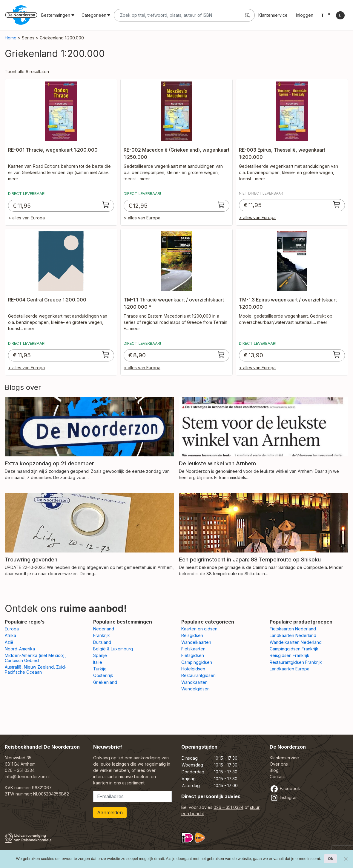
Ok (330, 859)
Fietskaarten (193, 649)
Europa (12, 629)
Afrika (10, 635)
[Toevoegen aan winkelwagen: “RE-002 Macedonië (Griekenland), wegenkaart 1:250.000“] (221, 205)
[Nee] (346, 859)
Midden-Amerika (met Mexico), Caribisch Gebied (35, 658)
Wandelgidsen (195, 689)
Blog (274, 770)
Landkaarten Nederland (293, 635)
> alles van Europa (26, 218)
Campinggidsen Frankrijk (294, 649)
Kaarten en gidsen (199, 629)
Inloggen (305, 15)
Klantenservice (273, 15)
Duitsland (102, 642)
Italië (98, 662)
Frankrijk (102, 635)
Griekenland (105, 682)
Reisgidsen (192, 635)
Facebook (285, 788)
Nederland (104, 629)
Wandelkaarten (196, 642)
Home (11, 38)
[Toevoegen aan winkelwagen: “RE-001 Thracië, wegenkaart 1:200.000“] (106, 205)
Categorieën (94, 15)
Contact (277, 777)
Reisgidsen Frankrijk (290, 655)
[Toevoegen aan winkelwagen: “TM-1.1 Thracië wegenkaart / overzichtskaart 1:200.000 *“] (221, 355)
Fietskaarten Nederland (293, 629)
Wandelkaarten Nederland (296, 642)
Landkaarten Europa (290, 669)
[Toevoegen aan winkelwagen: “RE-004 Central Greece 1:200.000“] (106, 355)
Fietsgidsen (193, 655)
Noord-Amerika (20, 649)
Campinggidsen (197, 662)
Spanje (100, 655)
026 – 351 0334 (20, 770)
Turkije (100, 669)
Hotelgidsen (193, 669)
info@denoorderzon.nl (27, 777)
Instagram (284, 797)
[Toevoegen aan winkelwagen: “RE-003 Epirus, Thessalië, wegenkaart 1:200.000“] (337, 204)
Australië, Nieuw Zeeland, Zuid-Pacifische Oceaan (36, 670)
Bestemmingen (56, 15)
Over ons (279, 764)
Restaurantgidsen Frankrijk (296, 662)
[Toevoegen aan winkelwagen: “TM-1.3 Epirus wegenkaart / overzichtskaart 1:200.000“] (337, 355)
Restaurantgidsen (198, 675)
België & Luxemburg (113, 649)
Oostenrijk (103, 675)
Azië (9, 642)
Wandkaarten (194, 682)
